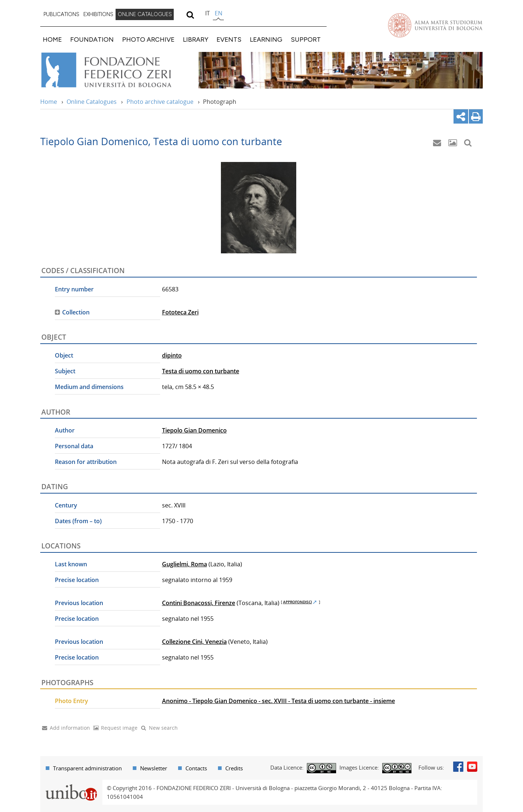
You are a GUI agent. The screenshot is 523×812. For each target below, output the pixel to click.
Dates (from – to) (78, 521)
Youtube (472, 767)
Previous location (79, 603)
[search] (190, 15)
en (219, 13)
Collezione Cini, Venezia (194, 642)
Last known (71, 564)
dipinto (172, 355)
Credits (234, 768)
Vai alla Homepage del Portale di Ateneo (435, 25)
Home (49, 102)
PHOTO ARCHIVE (148, 39)
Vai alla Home (116, 70)
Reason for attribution (86, 462)
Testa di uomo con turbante (201, 371)
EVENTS (229, 39)
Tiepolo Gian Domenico (194, 430)
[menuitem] (61, 15)
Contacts (196, 768)
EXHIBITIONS (98, 14)
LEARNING (266, 39)
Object (64, 355)
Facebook (458, 767)
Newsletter (154, 768)
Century (66, 505)
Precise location (77, 580)
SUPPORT (306, 39)
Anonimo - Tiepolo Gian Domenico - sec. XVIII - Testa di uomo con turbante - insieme (279, 701)
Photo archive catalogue (160, 102)
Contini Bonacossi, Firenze (199, 603)
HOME (52, 39)
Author (65, 430)
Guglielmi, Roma (185, 564)
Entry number (74, 289)
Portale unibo (71, 784)
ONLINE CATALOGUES (145, 14)
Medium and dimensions (89, 387)
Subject (65, 371)
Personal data (74, 446)
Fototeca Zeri (180, 312)
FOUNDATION (92, 39)
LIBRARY (196, 39)
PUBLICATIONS (61, 14)
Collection (76, 312)
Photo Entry (72, 701)
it (208, 13)
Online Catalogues (92, 102)
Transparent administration (87, 768)
